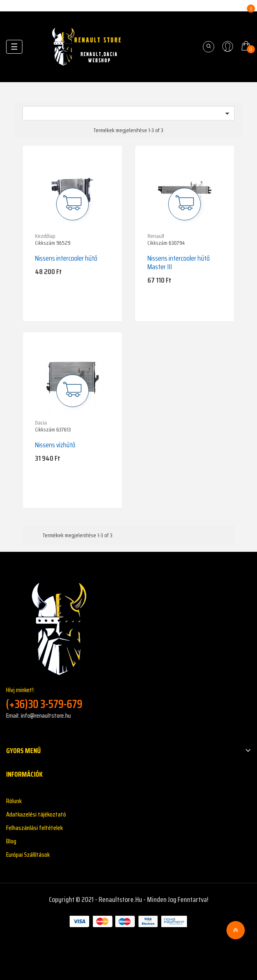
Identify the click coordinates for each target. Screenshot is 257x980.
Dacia (41, 422)
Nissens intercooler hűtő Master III (179, 262)
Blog (11, 841)
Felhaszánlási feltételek (34, 828)
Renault (156, 236)
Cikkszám (45, 243)
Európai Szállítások (28, 855)
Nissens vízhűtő (55, 445)
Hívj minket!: (128, 698)
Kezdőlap (45, 236)
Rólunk (14, 801)
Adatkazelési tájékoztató (36, 814)
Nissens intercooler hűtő (66, 258)
